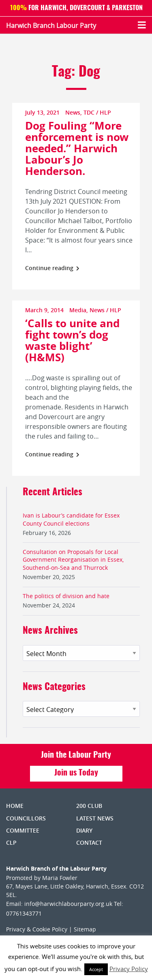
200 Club (89, 806)
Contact (89, 843)
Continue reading (52, 268)
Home (15, 806)
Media (78, 310)
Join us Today (76, 773)
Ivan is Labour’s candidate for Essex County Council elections (71, 519)
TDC (89, 112)
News (73, 112)
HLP (105, 112)
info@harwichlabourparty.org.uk (68, 904)
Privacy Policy (129, 969)
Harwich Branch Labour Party (51, 26)
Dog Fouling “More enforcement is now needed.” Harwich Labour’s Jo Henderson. (77, 148)
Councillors (26, 818)
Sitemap (85, 929)
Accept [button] (96, 969)
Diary (84, 830)
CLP (11, 843)
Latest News (95, 818)
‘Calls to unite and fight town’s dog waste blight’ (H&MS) (72, 340)
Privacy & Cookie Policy (37, 929)
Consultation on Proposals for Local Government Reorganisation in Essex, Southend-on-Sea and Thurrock (73, 559)
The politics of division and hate (66, 596)
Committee (23, 830)
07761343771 (24, 913)
